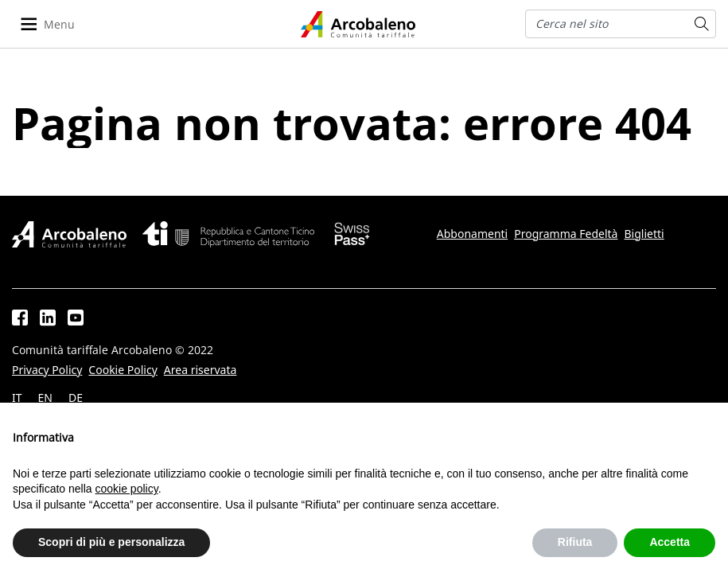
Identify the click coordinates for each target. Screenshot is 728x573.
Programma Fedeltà (566, 234)
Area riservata (200, 370)
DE (76, 398)
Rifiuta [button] (575, 542)
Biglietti (644, 234)
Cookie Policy (123, 370)
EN (45, 398)
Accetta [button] (670, 542)
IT (17, 398)
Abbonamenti (472, 234)
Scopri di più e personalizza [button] (111, 542)
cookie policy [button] (127, 489)
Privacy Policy (47, 370)
